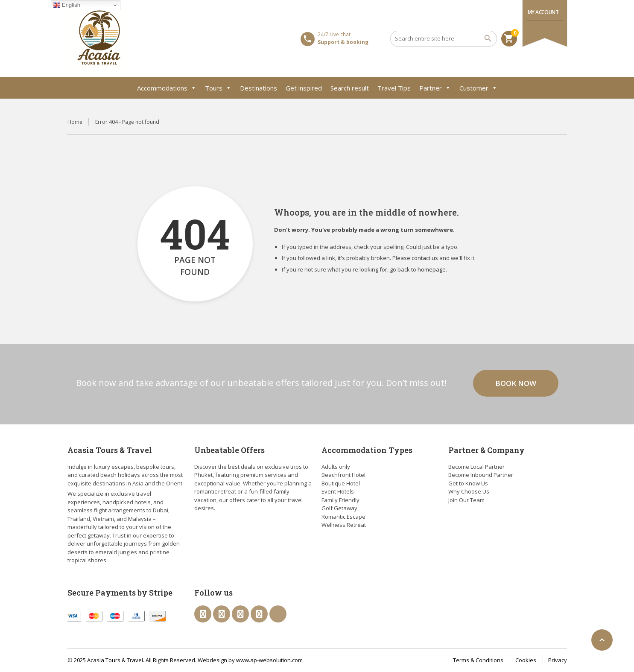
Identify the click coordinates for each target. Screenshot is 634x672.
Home (75, 122)
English (67, 5)
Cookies (526, 660)
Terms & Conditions (478, 660)
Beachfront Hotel (343, 475)
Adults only (336, 467)
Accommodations (167, 88)
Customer (478, 88)
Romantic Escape (343, 517)
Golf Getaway (339, 508)
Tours (218, 88)
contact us (425, 258)
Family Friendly (340, 500)
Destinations (259, 88)
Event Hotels (338, 491)
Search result (350, 88)
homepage (432, 269)
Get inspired (304, 88)
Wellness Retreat (344, 525)
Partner (435, 88)
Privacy (558, 660)
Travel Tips (394, 88)
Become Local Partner (476, 467)
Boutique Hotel (341, 483)
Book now (516, 383)
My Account (543, 12)
